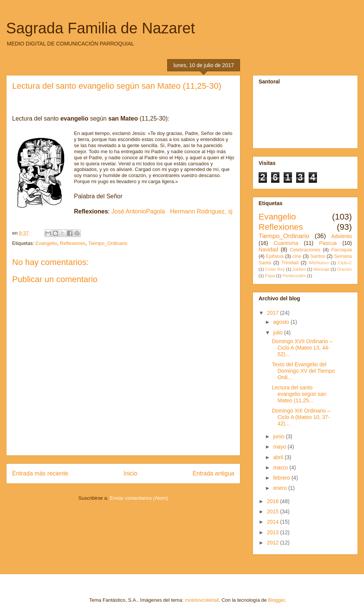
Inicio (130, 473)
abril (279, 457)
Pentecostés (294, 276)
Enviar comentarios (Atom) (139, 498)
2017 (274, 313)
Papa (270, 276)
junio (279, 436)
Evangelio (46, 243)
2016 (274, 501)
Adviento (342, 236)
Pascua (328, 243)
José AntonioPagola (138, 211)
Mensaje (322, 269)
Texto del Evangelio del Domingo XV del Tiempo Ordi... (303, 371)
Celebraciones (305, 250)
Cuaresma (286, 243)
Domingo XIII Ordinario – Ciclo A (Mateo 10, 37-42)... (301, 417)
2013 (274, 532)
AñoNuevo (318, 263)
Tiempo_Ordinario (108, 243)
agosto (282, 322)
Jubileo (299, 269)
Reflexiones (73, 243)
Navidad (268, 249)
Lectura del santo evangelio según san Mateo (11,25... (299, 394)
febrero (282, 478)
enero (281, 488)
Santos (318, 256)
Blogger (276, 600)
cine (297, 256)
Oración (344, 269)
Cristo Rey (275, 269)
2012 (274, 543)
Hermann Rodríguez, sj (202, 211)
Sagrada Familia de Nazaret (100, 28)
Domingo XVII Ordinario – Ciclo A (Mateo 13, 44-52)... (302, 348)
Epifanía (275, 256)
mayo (280, 447)
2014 (274, 522)
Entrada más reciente (40, 473)
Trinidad (290, 263)
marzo (281, 468)
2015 (274, 511)
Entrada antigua (213, 473)
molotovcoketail (202, 600)
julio (278, 333)
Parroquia (341, 250)
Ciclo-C (345, 263)
